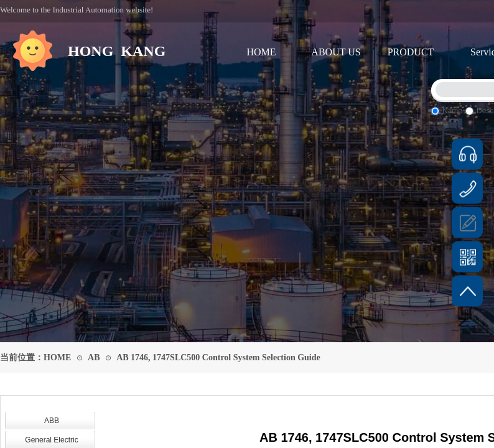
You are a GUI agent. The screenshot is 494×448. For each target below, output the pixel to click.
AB (94, 357)
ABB (52, 421)
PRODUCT (411, 52)
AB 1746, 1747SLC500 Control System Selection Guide (218, 357)
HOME (261, 52)
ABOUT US (336, 52)
